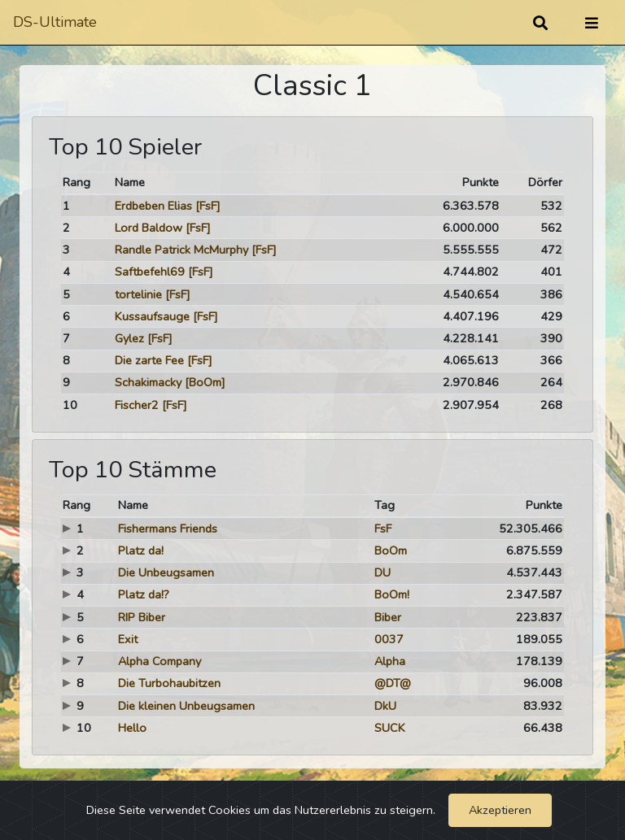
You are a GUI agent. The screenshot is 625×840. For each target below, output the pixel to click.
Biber (388, 617)
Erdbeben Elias (153, 206)
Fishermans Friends (168, 529)
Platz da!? (144, 594)
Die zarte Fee (149, 360)
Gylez (129, 338)
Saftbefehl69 (150, 272)
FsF (383, 529)
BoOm (391, 551)
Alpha (390, 661)
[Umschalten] (592, 23)
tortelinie (138, 294)
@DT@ (393, 683)
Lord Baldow (149, 228)
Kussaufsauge (152, 316)
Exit (128, 639)
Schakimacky (148, 382)
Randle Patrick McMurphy (181, 250)
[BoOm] (205, 382)
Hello (132, 728)
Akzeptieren (500, 810)
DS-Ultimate (55, 22)
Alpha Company (160, 661)
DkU (385, 706)
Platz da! (141, 551)
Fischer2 (137, 405)
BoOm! (392, 594)
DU (382, 572)
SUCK (390, 728)
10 (70, 405)
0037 (389, 639)
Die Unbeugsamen (166, 572)
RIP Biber (142, 617)
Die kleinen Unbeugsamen (186, 706)
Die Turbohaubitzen (169, 683)
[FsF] (208, 206)
